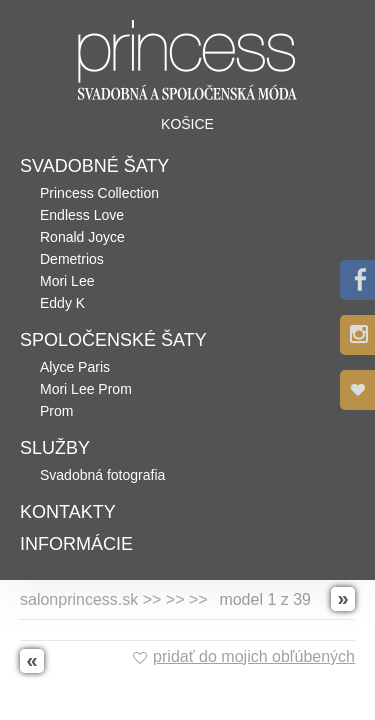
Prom (56, 411)
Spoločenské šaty (113, 340)
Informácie (76, 544)
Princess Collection (99, 193)
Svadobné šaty (94, 166)
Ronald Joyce (82, 237)
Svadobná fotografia (102, 475)
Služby (55, 448)
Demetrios (72, 259)
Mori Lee (67, 281)
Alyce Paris (75, 367)
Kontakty (68, 512)
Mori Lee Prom (86, 389)
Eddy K (62, 303)
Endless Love (82, 215)
